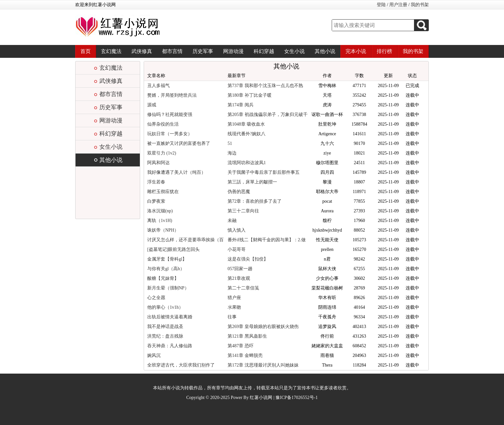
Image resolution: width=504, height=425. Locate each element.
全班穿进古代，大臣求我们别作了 (181, 365)
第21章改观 (239, 278)
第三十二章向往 (243, 211)
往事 (232, 317)
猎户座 (234, 298)
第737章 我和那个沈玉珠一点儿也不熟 (265, 86)
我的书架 (420, 5)
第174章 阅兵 (241, 105)
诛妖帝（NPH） (163, 230)
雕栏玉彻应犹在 (163, 192)
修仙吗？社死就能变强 (170, 115)
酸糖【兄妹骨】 (163, 278)
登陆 (381, 5)
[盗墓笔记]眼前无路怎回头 (173, 249)
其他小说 (325, 51)
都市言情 (172, 51)
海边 (232, 153)
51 (230, 143)
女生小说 (294, 51)
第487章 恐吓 (241, 346)
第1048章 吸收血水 (246, 124)
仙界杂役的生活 (163, 124)
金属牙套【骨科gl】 (167, 259)
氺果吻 (234, 307)
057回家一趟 (240, 269)
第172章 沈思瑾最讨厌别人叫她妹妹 (263, 365)
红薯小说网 (261, 398)
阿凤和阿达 (158, 163)
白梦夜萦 (156, 201)
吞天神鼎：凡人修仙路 (170, 346)
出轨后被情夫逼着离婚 (170, 317)
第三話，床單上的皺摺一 (252, 182)
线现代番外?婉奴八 (247, 134)
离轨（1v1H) (160, 221)
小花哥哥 (237, 249)
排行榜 (384, 51)
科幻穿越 (264, 51)
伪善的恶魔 (239, 192)
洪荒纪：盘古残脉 (165, 336)
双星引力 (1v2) (162, 153)
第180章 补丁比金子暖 (250, 95)
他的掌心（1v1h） (165, 307)
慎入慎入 (237, 230)
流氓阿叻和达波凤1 (247, 163)
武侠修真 (142, 51)
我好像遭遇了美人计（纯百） (176, 172)
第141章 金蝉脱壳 (245, 355)
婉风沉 (154, 355)
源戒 (152, 105)
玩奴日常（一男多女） (170, 134)
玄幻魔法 (111, 51)
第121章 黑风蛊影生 (247, 336)
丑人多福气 (158, 86)
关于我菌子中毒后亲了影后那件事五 (264, 172)
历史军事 (203, 51)
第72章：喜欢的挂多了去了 (255, 201)
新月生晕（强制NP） (168, 288)
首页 (85, 51)
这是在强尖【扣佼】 (248, 259)
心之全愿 (156, 298)
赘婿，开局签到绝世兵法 (172, 95)
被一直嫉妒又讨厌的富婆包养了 (179, 143)
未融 (232, 221)
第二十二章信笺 (243, 288)
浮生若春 (156, 182)
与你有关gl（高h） (166, 269)
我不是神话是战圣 (165, 327)
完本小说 (356, 51)
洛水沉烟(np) (160, 211)
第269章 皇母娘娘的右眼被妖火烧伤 (263, 327)
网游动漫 (233, 51)
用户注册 (398, 5)
